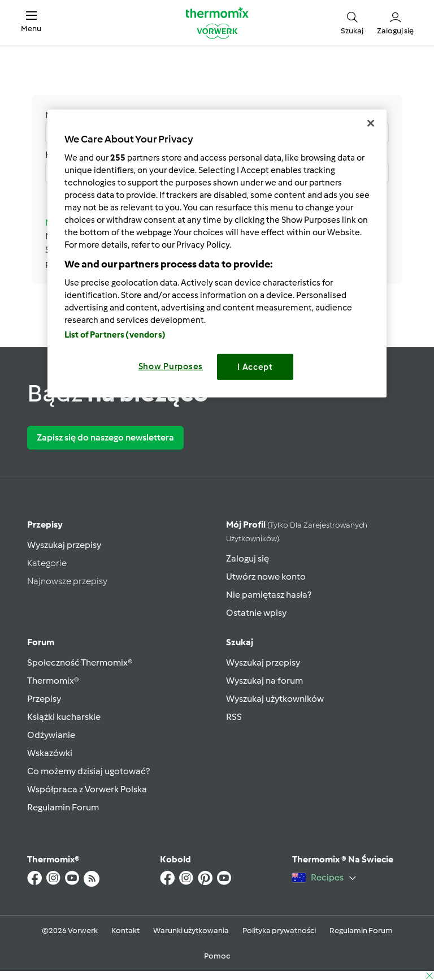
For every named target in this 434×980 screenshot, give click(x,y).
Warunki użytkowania (191, 931)
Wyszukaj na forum (264, 681)
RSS (234, 717)
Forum (41, 642)
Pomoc (217, 956)
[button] (31, 22)
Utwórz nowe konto (266, 577)
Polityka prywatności (279, 931)
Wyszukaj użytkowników (275, 699)
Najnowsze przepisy (67, 581)
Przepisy (45, 524)
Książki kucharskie (64, 717)
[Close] (371, 123)
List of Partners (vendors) (115, 335)
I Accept (255, 367)
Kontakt (125, 931)
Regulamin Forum (63, 807)
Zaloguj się (248, 558)
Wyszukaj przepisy (64, 545)
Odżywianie (51, 735)
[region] (217, 254)
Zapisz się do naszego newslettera (105, 437)
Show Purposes (171, 366)
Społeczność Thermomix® (80, 662)
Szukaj (240, 642)
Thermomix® (53, 681)
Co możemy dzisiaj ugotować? (88, 771)
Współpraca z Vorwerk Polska (87, 789)
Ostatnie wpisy (256, 613)
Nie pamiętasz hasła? (269, 595)
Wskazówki (50, 753)
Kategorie (47, 563)
